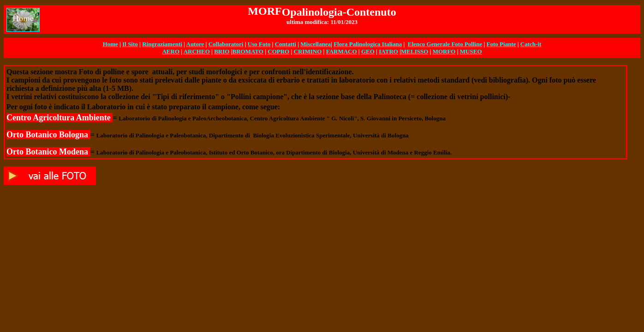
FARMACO (342, 51)
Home (110, 44)
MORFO (444, 51)
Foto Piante (501, 44)
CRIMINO (308, 51)
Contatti (286, 44)
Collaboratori (226, 44)
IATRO (388, 51)
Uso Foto (259, 44)
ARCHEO (197, 51)
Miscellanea (316, 44)
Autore (195, 44)
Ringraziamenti (162, 44)
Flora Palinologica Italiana (368, 44)
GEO (368, 51)
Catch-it (531, 44)
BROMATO (247, 51)
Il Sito (130, 44)
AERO (171, 51)
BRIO (222, 51)
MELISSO (414, 51)
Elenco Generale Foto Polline (445, 44)
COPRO (278, 51)
